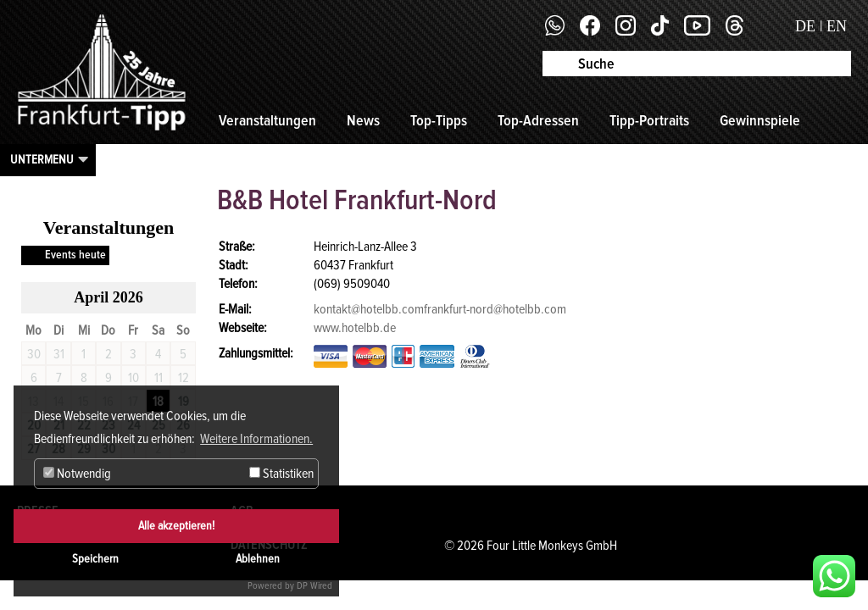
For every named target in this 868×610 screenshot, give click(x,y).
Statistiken (281, 474)
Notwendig (77, 474)
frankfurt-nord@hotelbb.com (495, 309)
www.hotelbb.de (355, 328)
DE (805, 26)
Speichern (95, 559)
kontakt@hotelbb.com (369, 309)
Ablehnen (258, 559)
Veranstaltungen (267, 120)
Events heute (75, 255)
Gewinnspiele (760, 120)
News (363, 120)
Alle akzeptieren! (176, 526)
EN (837, 26)
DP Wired (314, 586)
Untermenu (42, 159)
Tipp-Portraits (649, 120)
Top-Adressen (538, 120)
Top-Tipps (439, 120)
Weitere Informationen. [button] (256, 439)
